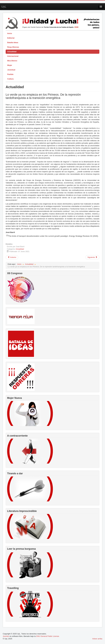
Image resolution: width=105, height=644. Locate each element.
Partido (10, 74)
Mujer (10, 65)
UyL (4, 7)
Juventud (11, 70)
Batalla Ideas (13, 42)
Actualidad (12, 52)
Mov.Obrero (12, 61)
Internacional (13, 56)
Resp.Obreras (13, 47)
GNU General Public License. (48, 636)
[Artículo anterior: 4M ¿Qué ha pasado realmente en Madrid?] (12, 257)
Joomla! (6, 636)
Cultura (10, 79)
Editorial (11, 38)
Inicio (10, 33)
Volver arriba (97, 639)
